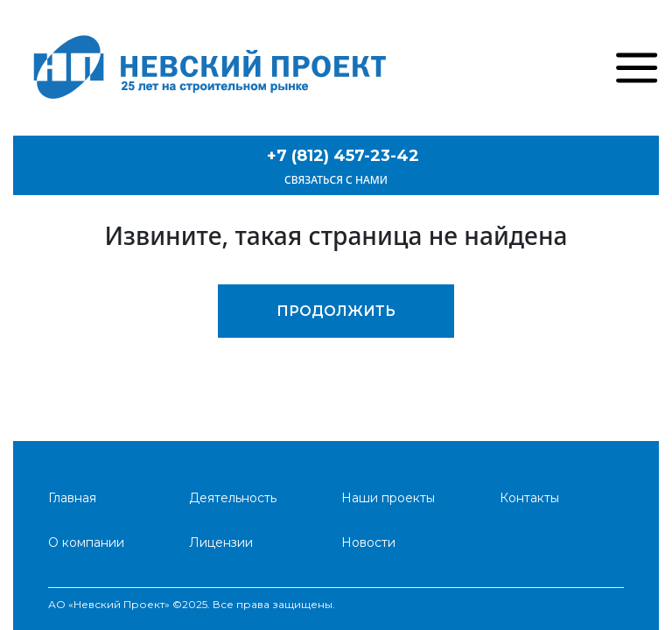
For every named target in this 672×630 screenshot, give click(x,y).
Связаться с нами (336, 180)
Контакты (529, 498)
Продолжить (336, 311)
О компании (86, 542)
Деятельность (233, 498)
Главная (72, 498)
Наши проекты (388, 498)
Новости (368, 542)
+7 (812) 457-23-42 (343, 156)
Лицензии (221, 542)
